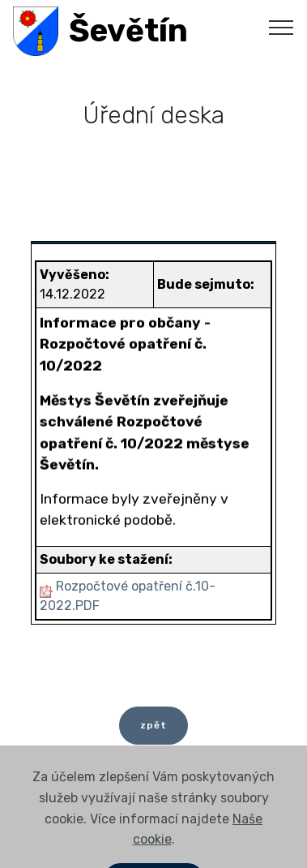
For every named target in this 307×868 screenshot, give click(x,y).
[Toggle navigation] (281, 27)
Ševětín (128, 31)
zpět (153, 731)
